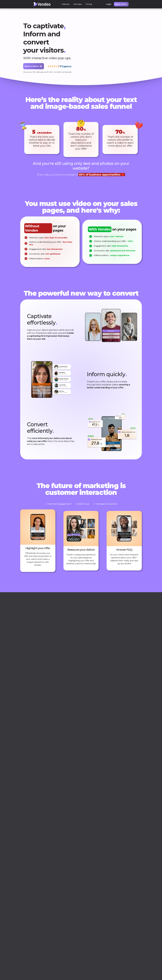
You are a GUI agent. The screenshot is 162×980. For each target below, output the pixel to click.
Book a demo (121, 4)
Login (109, 4)
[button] (66, 4)
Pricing (89, 4)
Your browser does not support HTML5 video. (108, 47)
